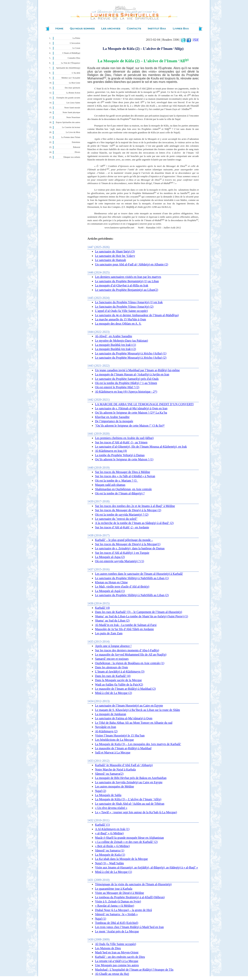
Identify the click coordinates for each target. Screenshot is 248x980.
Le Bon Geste (74, 83)
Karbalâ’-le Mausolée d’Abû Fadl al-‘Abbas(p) (124, 765)
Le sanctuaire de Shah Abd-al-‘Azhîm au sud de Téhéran (130, 804)
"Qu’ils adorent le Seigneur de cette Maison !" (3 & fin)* (130, 426)
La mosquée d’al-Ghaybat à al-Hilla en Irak (122, 285)
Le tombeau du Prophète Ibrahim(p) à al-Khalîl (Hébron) (130, 897)
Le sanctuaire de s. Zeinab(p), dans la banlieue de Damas (130, 548)
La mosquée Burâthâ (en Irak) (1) (116, 345)
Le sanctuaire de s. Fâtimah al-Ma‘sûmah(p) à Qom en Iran (131, 408)
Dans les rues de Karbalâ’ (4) (113, 676)
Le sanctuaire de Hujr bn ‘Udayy (115, 256)
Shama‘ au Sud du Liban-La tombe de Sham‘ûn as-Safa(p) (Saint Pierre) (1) (141, 616)
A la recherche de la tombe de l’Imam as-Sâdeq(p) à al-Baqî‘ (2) (134, 523)
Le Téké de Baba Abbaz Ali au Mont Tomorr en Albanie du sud (134, 723)
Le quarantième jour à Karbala (114, 889)
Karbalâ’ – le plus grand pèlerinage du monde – (124, 540)
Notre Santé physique (71, 112)
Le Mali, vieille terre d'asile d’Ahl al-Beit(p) (122, 587)
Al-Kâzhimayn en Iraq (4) (111, 451)
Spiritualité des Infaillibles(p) (68, 68)
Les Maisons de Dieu (108, 948)
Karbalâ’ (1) (102, 825)
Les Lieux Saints (73, 103)
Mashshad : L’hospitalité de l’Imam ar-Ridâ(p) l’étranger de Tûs (134, 970)
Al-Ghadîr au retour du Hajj (112, 974)
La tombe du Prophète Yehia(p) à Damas (120, 455)
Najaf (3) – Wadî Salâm (109, 863)
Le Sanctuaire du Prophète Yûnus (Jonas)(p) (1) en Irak (129, 302)
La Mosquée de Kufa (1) (110, 855)
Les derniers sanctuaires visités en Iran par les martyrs (128, 277)
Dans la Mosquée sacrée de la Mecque (118, 680)
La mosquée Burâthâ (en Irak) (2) (116, 349)
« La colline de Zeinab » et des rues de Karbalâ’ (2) (126, 842)
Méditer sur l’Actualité (71, 78)
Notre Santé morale (72, 108)
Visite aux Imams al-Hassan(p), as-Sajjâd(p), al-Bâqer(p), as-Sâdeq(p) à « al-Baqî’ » (146, 867)
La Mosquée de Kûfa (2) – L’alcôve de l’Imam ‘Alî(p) (128, 799)
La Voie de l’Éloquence (71, 63)
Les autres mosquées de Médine (114, 786)
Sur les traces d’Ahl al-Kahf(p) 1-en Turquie (122, 553)
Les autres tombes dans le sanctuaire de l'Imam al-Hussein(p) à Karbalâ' (139, 574)
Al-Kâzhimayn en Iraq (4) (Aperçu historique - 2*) (126, 392)
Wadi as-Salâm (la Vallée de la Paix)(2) (119, 684)
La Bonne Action (73, 93)
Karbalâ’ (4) (102, 608)
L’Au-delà (76, 73)
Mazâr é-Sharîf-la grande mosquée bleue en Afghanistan (129, 838)
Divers (77, 152)
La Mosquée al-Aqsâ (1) (110, 591)
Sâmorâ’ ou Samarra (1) (110, 850)
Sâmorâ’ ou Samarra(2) (109, 774)
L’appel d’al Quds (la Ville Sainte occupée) (121, 311)
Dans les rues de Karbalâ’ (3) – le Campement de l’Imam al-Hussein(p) (138, 612)
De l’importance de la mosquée (114, 421)
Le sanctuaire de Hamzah (110, 260)
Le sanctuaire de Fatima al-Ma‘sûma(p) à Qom (124, 718)
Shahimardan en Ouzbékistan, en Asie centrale (123, 489)
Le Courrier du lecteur (71, 127)
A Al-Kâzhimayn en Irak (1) (112, 829)
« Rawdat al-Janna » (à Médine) (115, 906)
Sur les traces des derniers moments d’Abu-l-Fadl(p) (127, 650)
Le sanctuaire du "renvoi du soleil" (116, 519)
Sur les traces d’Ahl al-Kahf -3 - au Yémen (121, 442)
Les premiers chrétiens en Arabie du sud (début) (124, 438)
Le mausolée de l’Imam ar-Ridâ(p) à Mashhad (123, 748)
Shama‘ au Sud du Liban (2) (112, 621)
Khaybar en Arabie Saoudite (112, 417)
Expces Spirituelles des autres (68, 122)
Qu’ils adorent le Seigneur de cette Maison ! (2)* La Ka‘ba (131, 413)
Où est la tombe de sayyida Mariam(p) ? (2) (122, 515)
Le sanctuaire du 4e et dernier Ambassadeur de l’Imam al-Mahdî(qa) (137, 315)
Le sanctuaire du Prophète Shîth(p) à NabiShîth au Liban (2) (132, 595)
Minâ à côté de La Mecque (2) (114, 693)
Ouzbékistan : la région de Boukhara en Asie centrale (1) (130, 663)
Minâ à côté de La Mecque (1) (114, 872)
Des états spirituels (73, 88)
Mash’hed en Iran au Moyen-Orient (117, 952)
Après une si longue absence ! (113, 646)
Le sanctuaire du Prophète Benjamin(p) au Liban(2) (127, 290)
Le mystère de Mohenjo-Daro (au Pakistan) (122, 341)
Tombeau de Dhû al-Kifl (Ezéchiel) (117, 923)
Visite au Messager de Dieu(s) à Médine (120, 893)
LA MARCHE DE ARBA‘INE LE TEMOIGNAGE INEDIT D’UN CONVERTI (144, 404)
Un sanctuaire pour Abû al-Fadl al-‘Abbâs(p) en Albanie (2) (132, 264)
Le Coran (76, 48)
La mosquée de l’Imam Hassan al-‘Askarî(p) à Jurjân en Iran (132, 374)
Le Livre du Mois (73, 132)
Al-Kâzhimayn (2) (106, 731)
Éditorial (77, 147)
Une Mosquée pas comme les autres (117, 965)
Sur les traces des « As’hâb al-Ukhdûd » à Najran (125, 476)
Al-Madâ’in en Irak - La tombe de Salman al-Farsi (126, 625)
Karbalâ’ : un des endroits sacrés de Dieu (120, 957)
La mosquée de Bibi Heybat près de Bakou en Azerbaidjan (131, 778)
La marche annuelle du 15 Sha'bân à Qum (120, 319)
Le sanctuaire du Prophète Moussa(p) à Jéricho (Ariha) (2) (131, 358)
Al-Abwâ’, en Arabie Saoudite (114, 336)
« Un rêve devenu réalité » (111, 808)
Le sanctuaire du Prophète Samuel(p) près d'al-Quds (127, 379)
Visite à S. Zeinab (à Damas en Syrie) (118, 901)
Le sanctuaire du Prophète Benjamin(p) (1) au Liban (127, 281)
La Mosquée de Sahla (108, 795)
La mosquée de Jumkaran (111, 714)
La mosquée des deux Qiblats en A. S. (118, 324)
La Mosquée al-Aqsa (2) (110, 557)
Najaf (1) (101, 919)
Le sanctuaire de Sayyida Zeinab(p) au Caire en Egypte (129, 782)
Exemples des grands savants (68, 98)
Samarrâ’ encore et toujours (112, 659)
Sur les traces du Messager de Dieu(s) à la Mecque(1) (128, 544)
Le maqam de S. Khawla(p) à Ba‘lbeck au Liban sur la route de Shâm (137, 710)
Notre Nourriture (73, 117)
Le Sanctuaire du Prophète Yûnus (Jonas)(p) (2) (124, 307)
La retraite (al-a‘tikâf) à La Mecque (117, 961)
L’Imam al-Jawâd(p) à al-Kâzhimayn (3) (120, 672)
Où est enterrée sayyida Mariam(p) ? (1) (120, 561)
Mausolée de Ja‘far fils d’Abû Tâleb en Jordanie (124, 629)
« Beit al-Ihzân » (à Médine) (112, 846)
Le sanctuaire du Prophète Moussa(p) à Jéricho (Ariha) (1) (131, 353)
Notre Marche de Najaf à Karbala (115, 769)
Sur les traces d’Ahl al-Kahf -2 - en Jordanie (122, 527)
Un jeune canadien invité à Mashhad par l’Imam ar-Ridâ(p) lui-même (137, 370)
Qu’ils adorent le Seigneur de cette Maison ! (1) (124, 459)
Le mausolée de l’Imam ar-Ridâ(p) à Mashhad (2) (125, 689)
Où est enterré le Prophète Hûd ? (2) (117, 387)
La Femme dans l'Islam (71, 137)
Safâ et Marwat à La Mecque (113, 752)
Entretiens (76, 142)
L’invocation (75, 43)
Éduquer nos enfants (72, 157)
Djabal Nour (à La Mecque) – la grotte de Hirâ (123, 910)
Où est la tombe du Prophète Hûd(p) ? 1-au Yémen (126, 383)
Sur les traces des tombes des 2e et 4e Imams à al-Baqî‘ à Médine (135, 506)
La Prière (76, 38)
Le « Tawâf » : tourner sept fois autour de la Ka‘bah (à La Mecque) (136, 812)
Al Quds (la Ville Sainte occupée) (116, 944)
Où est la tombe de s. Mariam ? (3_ (116, 481)
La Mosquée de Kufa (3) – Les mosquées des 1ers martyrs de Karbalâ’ (138, 744)
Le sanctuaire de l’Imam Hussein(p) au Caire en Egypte (129, 705)
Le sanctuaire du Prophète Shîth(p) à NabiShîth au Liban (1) (132, 578)
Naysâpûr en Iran (105, 727)
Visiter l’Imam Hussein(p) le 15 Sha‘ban (120, 735)
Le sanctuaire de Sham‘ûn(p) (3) (115, 251)
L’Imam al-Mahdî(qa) (71, 53)
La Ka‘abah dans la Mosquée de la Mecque (121, 859)
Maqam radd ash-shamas (110, 485)
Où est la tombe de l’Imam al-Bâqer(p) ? (120, 493)
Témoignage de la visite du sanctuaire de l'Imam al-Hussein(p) (133, 884)
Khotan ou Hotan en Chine (111, 582)
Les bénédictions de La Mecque (114, 740)
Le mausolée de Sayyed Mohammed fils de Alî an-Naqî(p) (131, 655)
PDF (196, 40)
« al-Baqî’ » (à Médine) (109, 833)
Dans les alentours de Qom (111, 667)
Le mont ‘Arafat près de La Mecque (117, 931)
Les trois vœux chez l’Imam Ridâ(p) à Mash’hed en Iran (129, 927)
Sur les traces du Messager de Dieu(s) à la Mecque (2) (128, 510)
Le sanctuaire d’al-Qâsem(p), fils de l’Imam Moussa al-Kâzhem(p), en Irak (141, 447)
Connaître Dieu (74, 58)
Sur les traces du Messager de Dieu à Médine (123, 472)
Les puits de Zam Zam (109, 633)
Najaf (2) (101, 791)
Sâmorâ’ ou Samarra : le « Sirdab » (116, 914)
